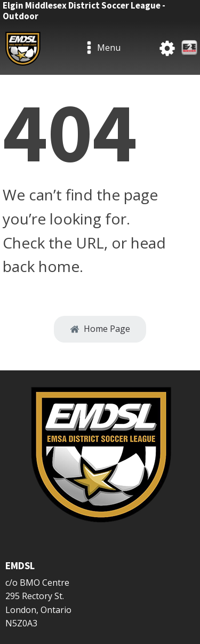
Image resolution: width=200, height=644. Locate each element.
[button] (100, 329)
